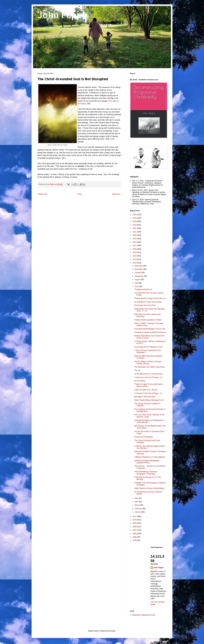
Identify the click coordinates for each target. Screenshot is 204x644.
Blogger (112, 631)
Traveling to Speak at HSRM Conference (150, 332)
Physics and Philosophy (144, 437)
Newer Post (43, 194)
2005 (135, 537)
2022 (135, 228)
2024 (135, 221)
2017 (135, 246)
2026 (135, 215)
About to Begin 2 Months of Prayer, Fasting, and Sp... (148, 363)
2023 (135, 225)
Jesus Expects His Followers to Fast (148, 347)
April (137, 502)
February (138, 509)
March (137, 505)
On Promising (140, 381)
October (138, 273)
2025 (135, 218)
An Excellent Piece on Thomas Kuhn (149, 374)
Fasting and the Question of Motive (148, 320)
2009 (135, 523)
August (138, 280)
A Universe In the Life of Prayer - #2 (148, 377)
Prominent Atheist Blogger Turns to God (150, 329)
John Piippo (63, 15)
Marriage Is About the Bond (145, 397)
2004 (135, 540)
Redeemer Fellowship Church (144, 615)
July (137, 283)
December (139, 266)
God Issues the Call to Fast (145, 305)
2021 (135, 232)
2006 (135, 534)
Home (80, 194)
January (138, 512)
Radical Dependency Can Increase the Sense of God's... (149, 337)
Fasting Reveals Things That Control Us (150, 298)
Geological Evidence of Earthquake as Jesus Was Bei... (149, 421)
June (137, 286)
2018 (135, 242)
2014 (135, 256)
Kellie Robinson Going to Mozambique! (149, 488)
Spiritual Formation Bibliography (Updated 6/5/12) (147, 462)
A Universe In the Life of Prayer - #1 (148, 393)
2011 (135, 516)
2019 (135, 239)
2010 (135, 520)
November (139, 269)
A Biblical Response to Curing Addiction (150, 457)
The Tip (137, 371)
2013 (135, 259)
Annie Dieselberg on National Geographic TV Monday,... (146, 473)
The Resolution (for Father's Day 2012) (149, 367)
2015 (135, 252)
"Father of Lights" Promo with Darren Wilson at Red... (149, 385)
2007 (135, 530)
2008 (135, 527)
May (137, 498)
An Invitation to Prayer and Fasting (148, 302)
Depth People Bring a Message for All (149, 400)
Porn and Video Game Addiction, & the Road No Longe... (149, 416)
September (139, 276)
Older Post (116, 194)
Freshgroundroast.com (143, 289)
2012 (135, 263)
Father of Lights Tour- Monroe (146, 390)
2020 (135, 235)
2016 (135, 249)
